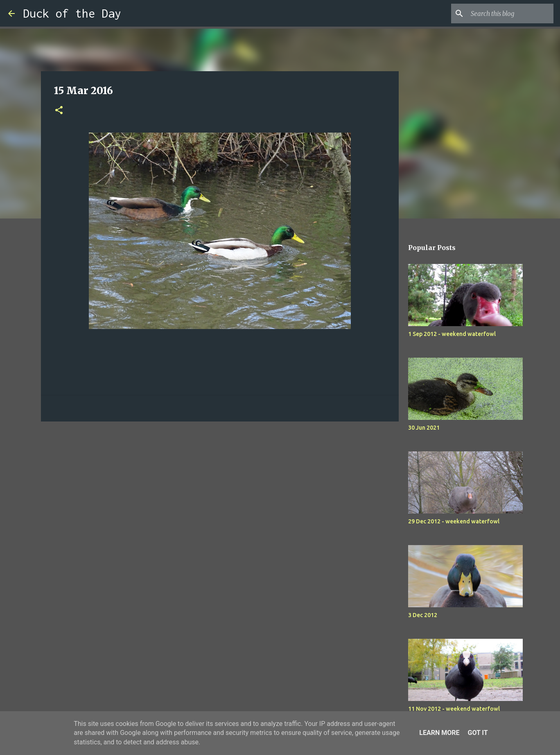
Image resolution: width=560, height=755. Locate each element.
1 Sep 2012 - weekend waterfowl (452, 334)
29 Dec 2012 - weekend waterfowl (454, 521)
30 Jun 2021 (424, 428)
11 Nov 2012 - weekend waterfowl (454, 709)
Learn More (439, 733)
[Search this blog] (510, 14)
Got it (478, 733)
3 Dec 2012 (423, 615)
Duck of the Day (72, 13)
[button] (59, 111)
